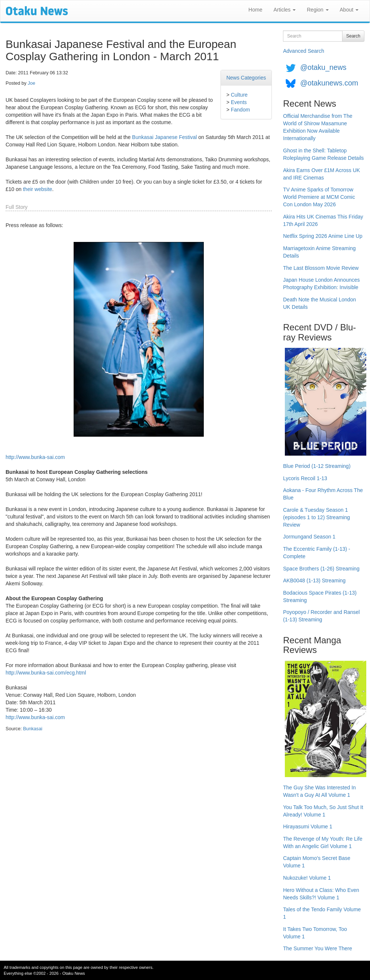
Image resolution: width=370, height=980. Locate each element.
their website (38, 189)
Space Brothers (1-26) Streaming (321, 569)
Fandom (240, 110)
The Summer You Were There (317, 948)
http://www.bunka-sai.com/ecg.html (46, 673)
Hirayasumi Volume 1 (308, 827)
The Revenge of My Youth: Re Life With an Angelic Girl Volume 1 (323, 842)
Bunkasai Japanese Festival (164, 137)
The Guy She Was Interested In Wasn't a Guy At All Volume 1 (319, 791)
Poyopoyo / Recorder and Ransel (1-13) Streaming (321, 616)
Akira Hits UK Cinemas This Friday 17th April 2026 (323, 220)
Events (239, 102)
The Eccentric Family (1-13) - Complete (316, 553)
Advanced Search (304, 51)
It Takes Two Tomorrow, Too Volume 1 (315, 933)
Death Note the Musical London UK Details (319, 303)
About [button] (349, 10)
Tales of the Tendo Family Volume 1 (322, 913)
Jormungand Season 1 (309, 537)
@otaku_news (323, 67)
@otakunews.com (329, 83)
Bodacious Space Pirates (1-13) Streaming (320, 596)
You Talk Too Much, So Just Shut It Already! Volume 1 (323, 811)
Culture (239, 95)
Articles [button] (284, 10)
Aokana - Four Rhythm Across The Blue (323, 494)
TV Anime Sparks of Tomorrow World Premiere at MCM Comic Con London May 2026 (319, 197)
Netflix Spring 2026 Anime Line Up (323, 236)
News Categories (246, 78)
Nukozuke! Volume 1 (307, 878)
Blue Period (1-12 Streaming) (317, 466)
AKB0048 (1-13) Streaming (314, 580)
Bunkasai (33, 729)
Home (255, 10)
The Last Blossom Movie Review (321, 268)
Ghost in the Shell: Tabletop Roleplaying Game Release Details (323, 154)
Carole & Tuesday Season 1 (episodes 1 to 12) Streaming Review (316, 517)
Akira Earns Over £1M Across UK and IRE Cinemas (321, 174)
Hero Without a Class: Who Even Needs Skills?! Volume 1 (321, 894)
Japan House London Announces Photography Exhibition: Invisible (321, 284)
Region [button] (318, 10)
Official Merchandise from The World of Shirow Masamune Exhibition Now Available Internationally (318, 127)
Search (353, 36)
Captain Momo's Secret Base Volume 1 (317, 862)
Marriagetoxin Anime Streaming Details (319, 252)
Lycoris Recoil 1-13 (305, 478)
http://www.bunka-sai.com (35, 457)
